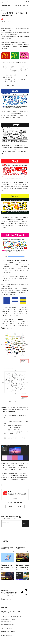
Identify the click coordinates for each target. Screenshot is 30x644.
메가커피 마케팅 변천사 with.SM (20, 548)
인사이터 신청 (21, 611)
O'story (10, 6)
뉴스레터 (3, 613)
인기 (16, 6)
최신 (14, 6)
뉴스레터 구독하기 (7, 599)
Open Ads (5, 2)
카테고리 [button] (4, 6)
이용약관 (3, 629)
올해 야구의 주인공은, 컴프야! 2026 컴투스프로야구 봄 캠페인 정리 (8, 567)
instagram (4, 631)
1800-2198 (10, 623)
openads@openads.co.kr (9, 625)
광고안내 (8, 613)
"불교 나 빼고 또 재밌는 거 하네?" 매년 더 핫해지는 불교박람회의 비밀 (22, 567)
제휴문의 (14, 611)
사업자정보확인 (16, 618)
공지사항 (9, 611)
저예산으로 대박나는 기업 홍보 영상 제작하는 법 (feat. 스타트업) (7, 548)
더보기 (27, 541)
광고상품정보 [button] (25, 6)
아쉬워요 (20, 506)
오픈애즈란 (4, 611)
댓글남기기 (25, 524)
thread (8, 631)
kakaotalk (13, 631)
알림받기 (15, 498)
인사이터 (20, 6)
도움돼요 (10, 506)
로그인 (27, 2)
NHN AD (4, 608)
